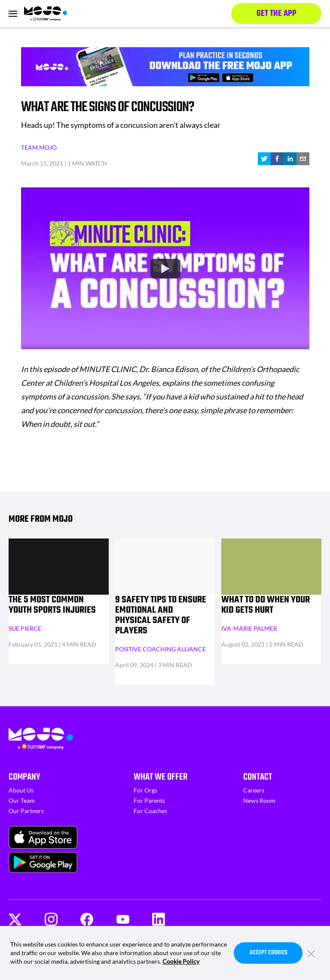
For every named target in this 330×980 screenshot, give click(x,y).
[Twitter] (15, 920)
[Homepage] (46, 14)
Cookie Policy (181, 961)
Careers (254, 790)
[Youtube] (123, 920)
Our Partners (26, 811)
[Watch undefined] (165, 268)
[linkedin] (290, 159)
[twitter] (264, 159)
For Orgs (145, 790)
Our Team (22, 800)
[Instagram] (51, 919)
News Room (259, 800)
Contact (258, 777)
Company (24, 777)
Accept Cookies (268, 953)
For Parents (149, 800)
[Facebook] (87, 919)
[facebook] (277, 159)
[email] (303, 159)
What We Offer (160, 777)
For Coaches (150, 811)
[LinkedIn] (159, 919)
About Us (21, 790)
